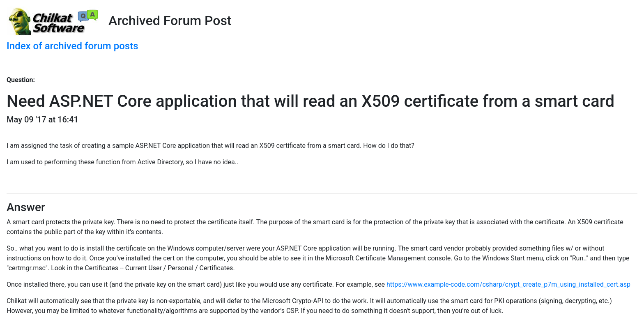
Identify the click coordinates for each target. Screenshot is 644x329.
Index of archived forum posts (72, 46)
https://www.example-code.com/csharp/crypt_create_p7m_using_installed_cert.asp (508, 284)
